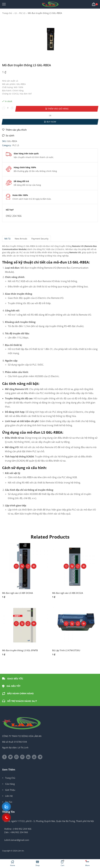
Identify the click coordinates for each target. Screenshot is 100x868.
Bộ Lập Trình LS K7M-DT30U (67, 649)
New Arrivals (21, 238)
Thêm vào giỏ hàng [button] (22, 565)
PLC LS (22, 13)
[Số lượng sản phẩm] (8, 108)
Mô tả (7, 238)
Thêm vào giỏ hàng (58, 108)
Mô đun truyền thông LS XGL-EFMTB (21, 649)
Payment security (40, 238)
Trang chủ (7, 13)
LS (16, 13)
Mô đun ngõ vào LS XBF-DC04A (18, 592)
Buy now (51, 120)
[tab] (7, 238)
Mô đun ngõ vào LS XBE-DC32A (69, 592)
